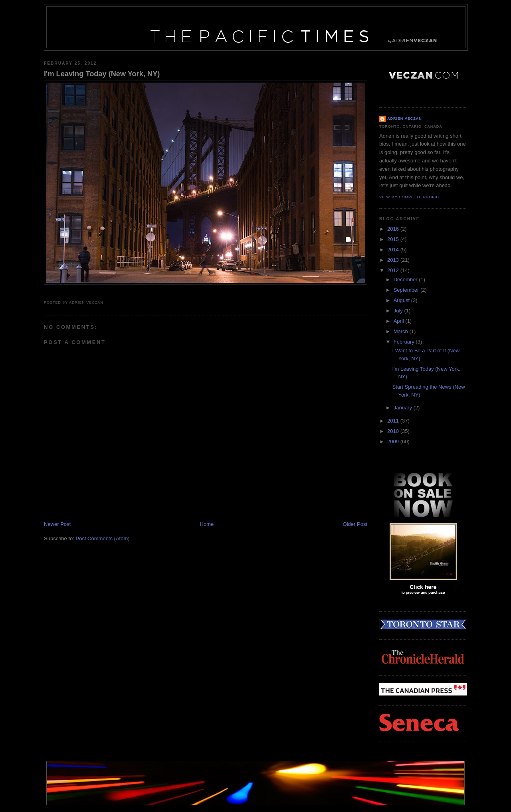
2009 (394, 442)
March (402, 331)
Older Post (355, 524)
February (405, 342)
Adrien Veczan (405, 119)
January (404, 408)
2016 (394, 229)
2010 (394, 431)
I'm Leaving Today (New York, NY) (102, 74)
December (406, 280)
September (407, 290)
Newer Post (57, 524)
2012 (394, 270)
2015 (394, 239)
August (402, 300)
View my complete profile (410, 197)
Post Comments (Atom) (103, 538)
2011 (394, 421)
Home (207, 524)
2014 (394, 250)
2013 (394, 260)
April (400, 321)
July (399, 311)
